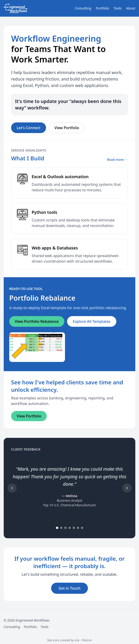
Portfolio (102, 8)
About (131, 8)
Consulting (83, 8)
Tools (117, 8)
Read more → (117, 160)
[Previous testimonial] (12, 488)
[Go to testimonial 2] (61, 528)
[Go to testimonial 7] (82, 528)
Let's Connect (29, 128)
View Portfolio (67, 128)
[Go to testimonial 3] (65, 528)
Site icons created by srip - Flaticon (69, 640)
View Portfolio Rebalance (37, 321)
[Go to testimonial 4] (70, 528)
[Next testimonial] (127, 488)
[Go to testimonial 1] (57, 528)
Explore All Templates (92, 321)
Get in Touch (69, 588)
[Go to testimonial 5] (74, 528)
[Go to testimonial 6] (78, 528)
